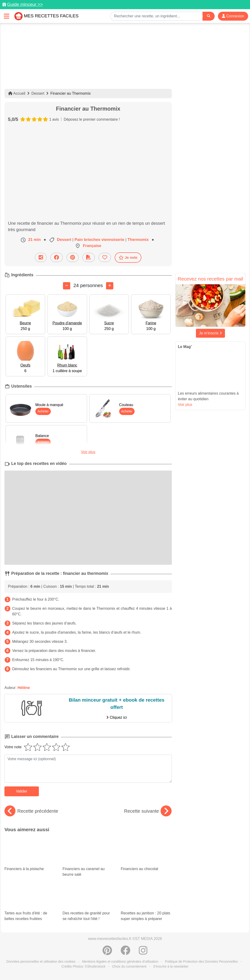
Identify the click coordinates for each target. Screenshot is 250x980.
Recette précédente (31, 811)
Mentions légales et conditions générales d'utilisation (120, 961)
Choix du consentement (129, 966)
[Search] (209, 16)
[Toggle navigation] (7, 16)
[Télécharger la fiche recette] (89, 257)
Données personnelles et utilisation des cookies (41, 961)
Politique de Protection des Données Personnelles (201, 961)
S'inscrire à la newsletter (171, 966)
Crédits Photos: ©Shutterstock (83, 966)
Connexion (233, 16)
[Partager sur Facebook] (57, 257)
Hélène (24, 688)
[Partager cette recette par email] (41, 257)
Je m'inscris (210, 333)
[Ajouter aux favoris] (105, 257)
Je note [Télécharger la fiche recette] (128, 258)
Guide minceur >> (25, 4)
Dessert (38, 93)
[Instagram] (143, 953)
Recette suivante (148, 811)
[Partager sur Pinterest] (73, 257)
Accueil (17, 93)
